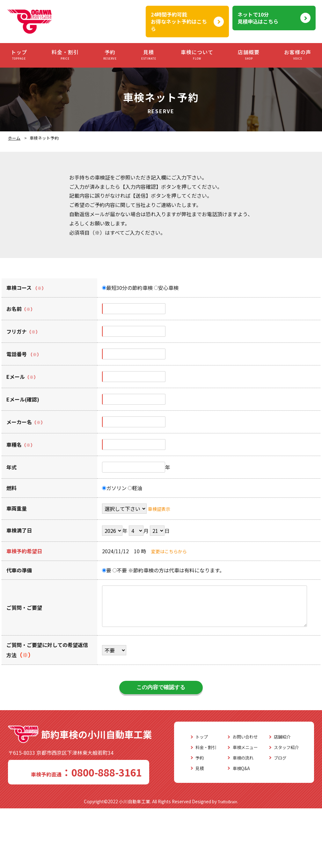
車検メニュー (87, 808)
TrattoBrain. (228, 861)
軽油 (135, 488)
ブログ (126, 818)
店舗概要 (249, 55)
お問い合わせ (87, 798)
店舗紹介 (128, 798)
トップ (19, 55)
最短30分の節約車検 (127, 288)
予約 (110, 55)
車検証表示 (161, 509)
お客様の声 (298, 55)
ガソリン (114, 488)
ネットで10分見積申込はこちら (258, 18)
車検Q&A (82, 829)
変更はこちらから (172, 551)
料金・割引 (65, 55)
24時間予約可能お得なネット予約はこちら (179, 22)
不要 (120, 570)
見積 (149, 55)
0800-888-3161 (44, 773)
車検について (197, 55)
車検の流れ (84, 818)
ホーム (14, 138)
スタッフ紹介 (134, 808)
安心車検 (166, 288)
